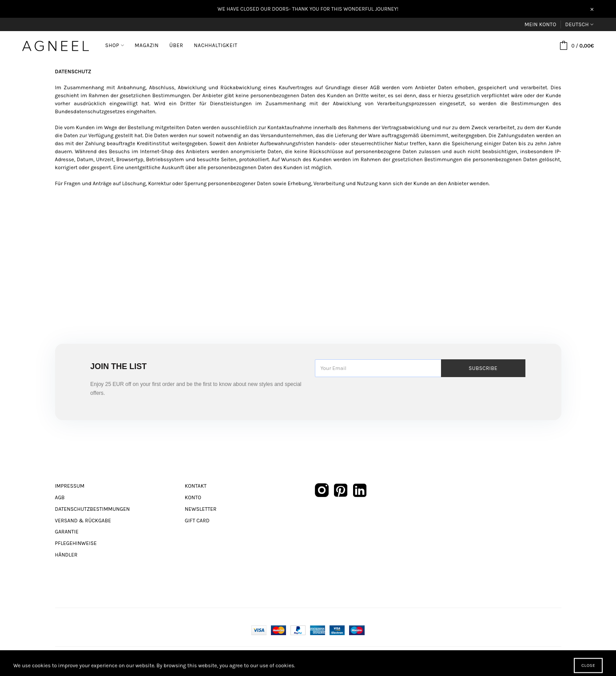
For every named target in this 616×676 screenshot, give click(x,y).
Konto (193, 497)
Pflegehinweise (76, 543)
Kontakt (196, 486)
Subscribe (483, 368)
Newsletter (201, 509)
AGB (60, 497)
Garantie (67, 532)
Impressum (70, 486)
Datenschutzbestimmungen (93, 509)
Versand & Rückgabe (83, 521)
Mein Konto (540, 24)
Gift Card (197, 521)
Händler (66, 555)
